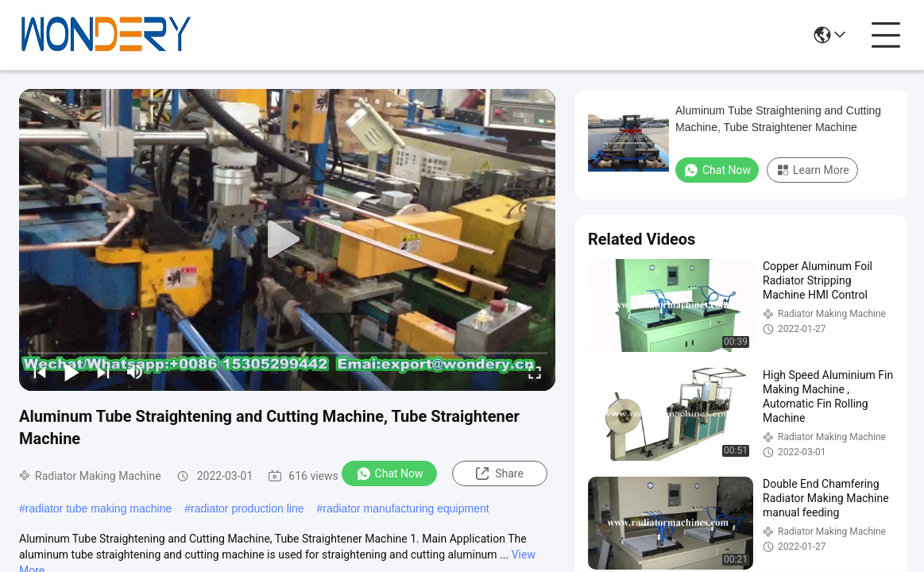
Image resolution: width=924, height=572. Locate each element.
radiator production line (247, 508)
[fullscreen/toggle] (535, 372)
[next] (103, 372)
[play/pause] (72, 372)
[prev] (40, 372)
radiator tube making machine (99, 508)
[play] (288, 240)
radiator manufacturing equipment (406, 508)
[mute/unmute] (135, 372)
